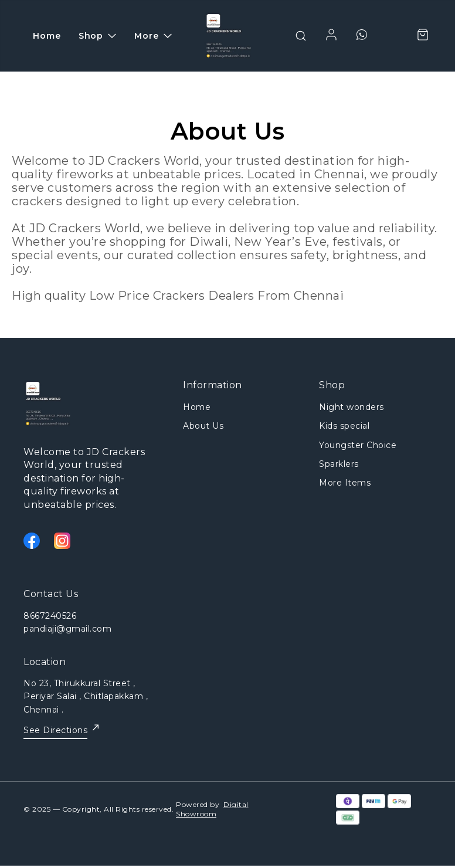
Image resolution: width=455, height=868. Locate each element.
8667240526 (50, 616)
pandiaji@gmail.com (67, 629)
